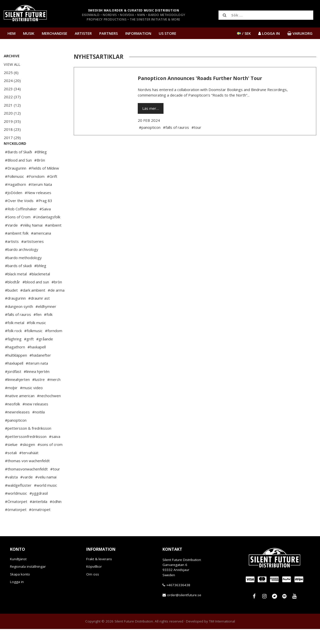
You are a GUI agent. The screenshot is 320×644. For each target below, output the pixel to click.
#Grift (52, 191)
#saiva (55, 451)
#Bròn (40, 175)
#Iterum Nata (40, 199)
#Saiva (45, 224)
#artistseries (32, 256)
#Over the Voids (19, 216)
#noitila (38, 427)
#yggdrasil (39, 508)
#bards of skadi (18, 281)
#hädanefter (40, 370)
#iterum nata (37, 378)
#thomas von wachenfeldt (27, 476)
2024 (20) (12, 81)
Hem (11, 33)
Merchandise (54, 33)
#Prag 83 (44, 216)
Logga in (17, 597)
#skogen (27, 459)
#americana (41, 248)
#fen (37, 329)
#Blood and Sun (18, 175)
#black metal (16, 289)
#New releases (38, 208)
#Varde (11, 240)
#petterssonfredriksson (26, 451)
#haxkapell (37, 362)
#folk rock (13, 346)
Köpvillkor (94, 581)
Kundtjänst (18, 574)
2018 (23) (12, 129)
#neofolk (12, 419)
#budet (11, 305)
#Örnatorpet (16, 516)
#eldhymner (46, 321)
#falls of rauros (18, 329)
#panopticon (16, 435)
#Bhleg (41, 167)
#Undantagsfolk (47, 232)
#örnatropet (40, 524)
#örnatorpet (16, 524)
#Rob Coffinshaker (21, 224)
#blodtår (12, 297)
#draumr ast (39, 313)
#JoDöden (14, 208)
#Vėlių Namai (31, 240)
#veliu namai (46, 492)
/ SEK (244, 33)
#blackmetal (40, 289)
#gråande (45, 354)
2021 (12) (12, 105)
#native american (20, 411)
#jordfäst (13, 386)
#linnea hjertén (37, 386)
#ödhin (56, 516)
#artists (12, 256)
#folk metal (15, 338)
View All (12, 64)
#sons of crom (50, 459)
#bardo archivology (22, 264)
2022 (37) (12, 97)
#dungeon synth (19, 321)
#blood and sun (36, 297)
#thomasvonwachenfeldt (26, 484)
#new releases (35, 419)
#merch (54, 394)
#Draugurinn (16, 183)
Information (138, 33)
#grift (29, 354)
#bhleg (40, 281)
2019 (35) (12, 121)
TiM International (222, 636)
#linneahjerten (17, 394)
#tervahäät (29, 468)
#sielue (11, 459)
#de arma (56, 305)
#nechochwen (49, 411)
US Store (167, 33)
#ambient (53, 240)
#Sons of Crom (18, 232)
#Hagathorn (15, 199)
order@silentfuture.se (184, 610)
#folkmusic (33, 346)
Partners (108, 33)
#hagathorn (15, 362)
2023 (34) (12, 89)
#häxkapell (14, 378)
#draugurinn (15, 313)
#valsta (11, 492)
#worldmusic (16, 508)
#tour (55, 484)
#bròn (57, 297)
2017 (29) (12, 138)
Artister (83, 33)
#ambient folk (17, 248)
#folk (48, 329)
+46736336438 (178, 600)
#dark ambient (33, 305)
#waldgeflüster (18, 500)
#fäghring (13, 354)
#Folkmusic (14, 191)
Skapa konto (20, 589)
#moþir (11, 403)
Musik (29, 33)
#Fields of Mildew (44, 183)
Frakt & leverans (99, 574)
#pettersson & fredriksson (28, 443)
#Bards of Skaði (18, 167)
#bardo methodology (23, 273)
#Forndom (35, 191)
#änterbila (38, 516)
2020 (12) (12, 113)
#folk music (36, 338)
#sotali (11, 468)
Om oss (93, 589)
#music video (31, 403)
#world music (45, 500)
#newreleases (17, 427)
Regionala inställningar (28, 581)
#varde (26, 492)
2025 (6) (11, 73)
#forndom (54, 346)
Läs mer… (151, 108)
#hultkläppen (16, 370)
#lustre (38, 394)
